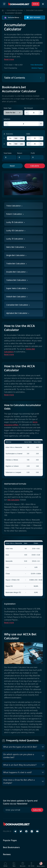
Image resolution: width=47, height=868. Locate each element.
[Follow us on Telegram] (15, 831)
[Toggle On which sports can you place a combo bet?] (43, 756)
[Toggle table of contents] (41, 78)
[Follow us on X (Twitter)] (21, 831)
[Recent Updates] (43, 4)
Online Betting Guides (15, 10)
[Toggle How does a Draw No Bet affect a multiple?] (43, 781)
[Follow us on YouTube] (37, 831)
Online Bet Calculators (34, 10)
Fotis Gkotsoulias (37, 65)
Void (16, 138)
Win (10, 138)
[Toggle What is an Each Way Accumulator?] (43, 765)
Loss (21, 138)
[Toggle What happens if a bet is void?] (43, 772)
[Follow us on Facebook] (26, 831)
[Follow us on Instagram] (32, 831)
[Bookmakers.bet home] (19, 4)
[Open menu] (4, 4)
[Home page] (3, 10)
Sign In (36, 4)
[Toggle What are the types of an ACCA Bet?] (43, 747)
